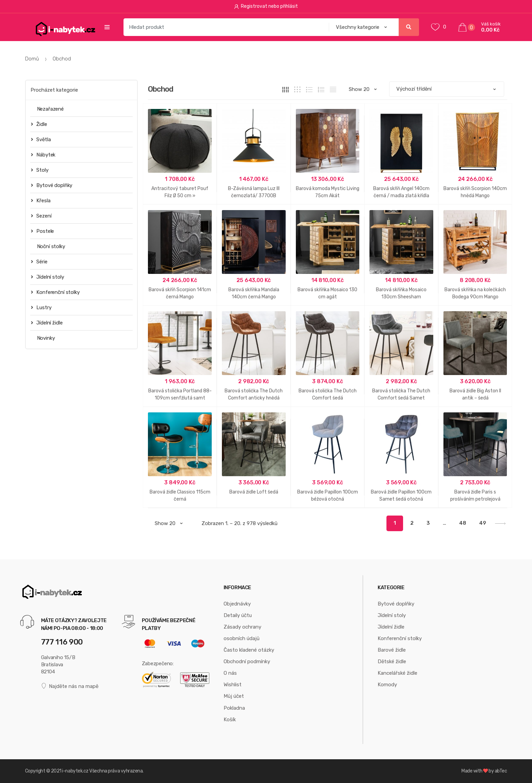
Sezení (41, 216)
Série (39, 262)
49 (483, 523)
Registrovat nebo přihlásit (266, 6)
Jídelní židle (47, 323)
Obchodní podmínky (247, 661)
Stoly (40, 170)
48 (463, 523)
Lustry (41, 307)
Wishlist (233, 685)
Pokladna (234, 708)
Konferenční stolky (55, 292)
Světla (41, 139)
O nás (230, 673)
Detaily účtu (238, 615)
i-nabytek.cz (75, 771)
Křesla (41, 200)
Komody (387, 685)
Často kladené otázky (249, 650)
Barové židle (392, 650)
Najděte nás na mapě (70, 686)
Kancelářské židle (397, 673)
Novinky (46, 338)
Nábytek (43, 155)
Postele (43, 231)
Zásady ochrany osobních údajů (242, 633)
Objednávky (237, 604)
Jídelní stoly (47, 277)
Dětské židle (392, 661)
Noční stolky (51, 246)
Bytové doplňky (52, 185)
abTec (501, 771)
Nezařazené (51, 109)
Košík (230, 720)
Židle (39, 124)
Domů (32, 59)
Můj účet (234, 696)
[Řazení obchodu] (447, 89)
